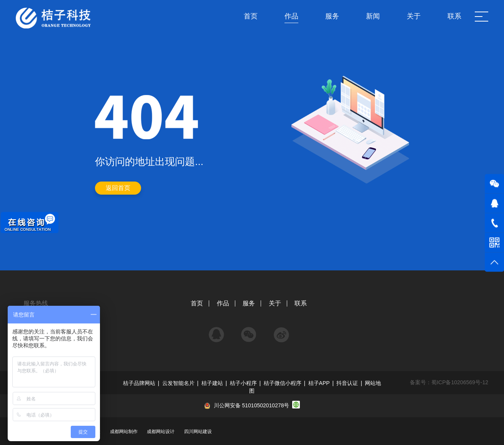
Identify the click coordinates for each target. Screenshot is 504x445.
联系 (301, 303)
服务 (249, 303)
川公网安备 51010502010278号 (252, 405)
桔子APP (319, 383)
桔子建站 (212, 383)
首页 (197, 303)
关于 (275, 303)
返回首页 (118, 188)
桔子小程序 (243, 383)
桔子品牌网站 (139, 383)
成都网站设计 (161, 432)
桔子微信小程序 (283, 383)
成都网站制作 (124, 432)
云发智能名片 (178, 383)
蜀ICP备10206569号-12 (460, 382)
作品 (223, 303)
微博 (281, 331)
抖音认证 (347, 383)
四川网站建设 (198, 432)
